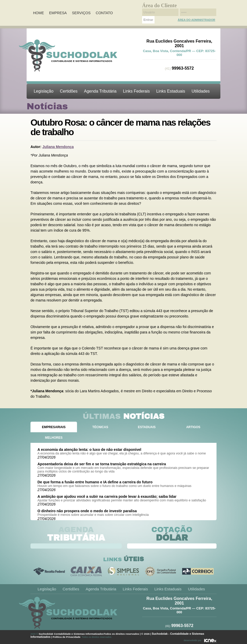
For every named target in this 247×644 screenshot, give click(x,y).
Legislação (44, 91)
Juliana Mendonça (58, 147)
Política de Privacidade (67, 637)
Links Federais (136, 91)
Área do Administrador (196, 20)
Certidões (69, 91)
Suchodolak (82, 55)
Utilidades (200, 91)
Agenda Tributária (100, 91)
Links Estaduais (171, 91)
